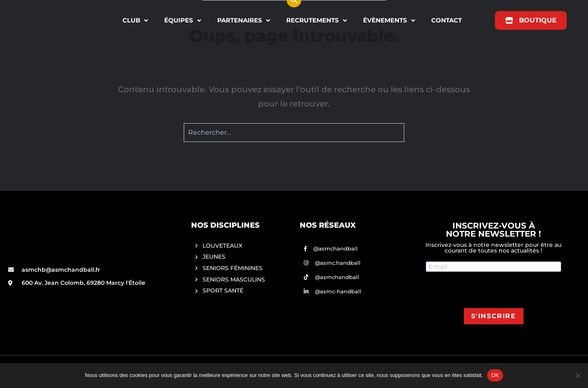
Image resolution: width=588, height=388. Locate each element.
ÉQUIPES (183, 21)
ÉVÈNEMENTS (389, 21)
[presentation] (488, 292)
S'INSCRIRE (494, 316)
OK (495, 375)
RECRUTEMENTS (316, 21)
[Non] (578, 375)
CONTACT (447, 20)
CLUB (135, 21)
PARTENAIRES (244, 21)
